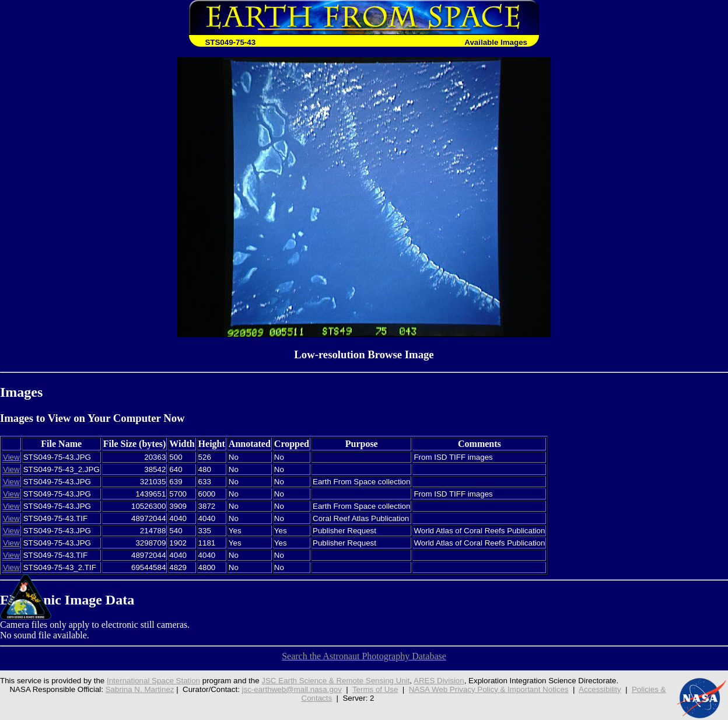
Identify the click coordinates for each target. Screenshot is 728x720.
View (11, 457)
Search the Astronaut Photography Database (364, 656)
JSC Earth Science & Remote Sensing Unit (335, 681)
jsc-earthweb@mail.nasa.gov (292, 689)
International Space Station (153, 681)
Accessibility (600, 689)
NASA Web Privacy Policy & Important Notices (489, 689)
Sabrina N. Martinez (140, 689)
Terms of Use (375, 689)
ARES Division (439, 681)
